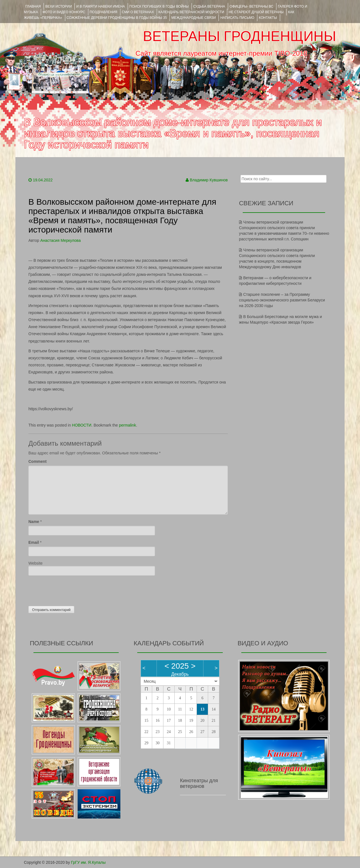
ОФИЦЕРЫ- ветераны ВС (251, 6)
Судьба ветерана (209, 6)
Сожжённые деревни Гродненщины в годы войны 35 (117, 18)
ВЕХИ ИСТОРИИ (58, 6)
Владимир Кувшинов (209, 180)
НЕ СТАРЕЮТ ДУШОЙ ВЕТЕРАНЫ (256, 12)
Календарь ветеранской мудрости (191, 12)
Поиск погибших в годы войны (159, 6)
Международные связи (193, 18)
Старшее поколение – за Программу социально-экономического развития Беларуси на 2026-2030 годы (282, 300)
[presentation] (71, 589)
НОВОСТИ (82, 425)
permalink (128, 425)
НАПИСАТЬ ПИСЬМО (237, 18)
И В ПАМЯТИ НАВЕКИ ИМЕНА (101, 6)
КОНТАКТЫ (268, 18)
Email (34, 542)
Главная (33, 6)
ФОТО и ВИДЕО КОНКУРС (64, 12)
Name (34, 522)
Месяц (150, 681)
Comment (38, 461)
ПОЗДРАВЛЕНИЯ (103, 12)
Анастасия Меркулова (60, 240)
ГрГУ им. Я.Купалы (88, 862)
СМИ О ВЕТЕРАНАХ (138, 12)
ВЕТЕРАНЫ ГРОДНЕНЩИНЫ (239, 36)
